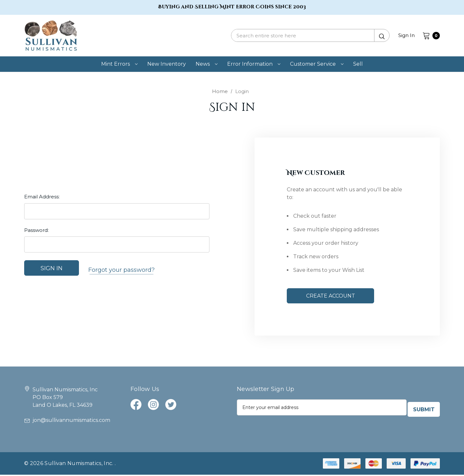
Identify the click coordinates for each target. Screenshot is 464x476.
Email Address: (42, 199)
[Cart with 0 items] (429, 35)
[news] (207, 64)
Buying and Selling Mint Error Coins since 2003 (232, 7)
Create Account (331, 296)
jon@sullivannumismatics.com (67, 422)
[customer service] (317, 64)
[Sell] (358, 64)
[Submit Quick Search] (382, 35)
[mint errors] (119, 64)
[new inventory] (167, 64)
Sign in (406, 35)
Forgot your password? (121, 271)
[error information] (254, 64)
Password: (36, 232)
